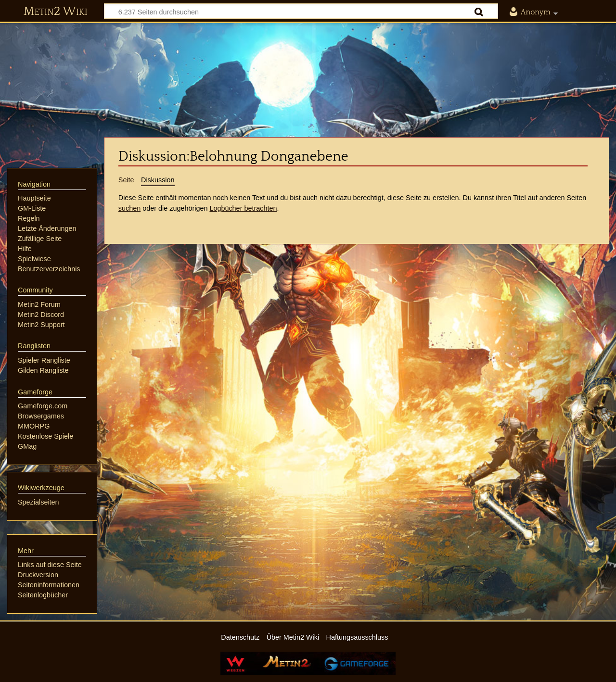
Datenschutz (240, 637)
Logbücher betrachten (243, 208)
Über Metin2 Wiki (293, 637)
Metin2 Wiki (56, 12)
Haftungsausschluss (357, 637)
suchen (129, 208)
